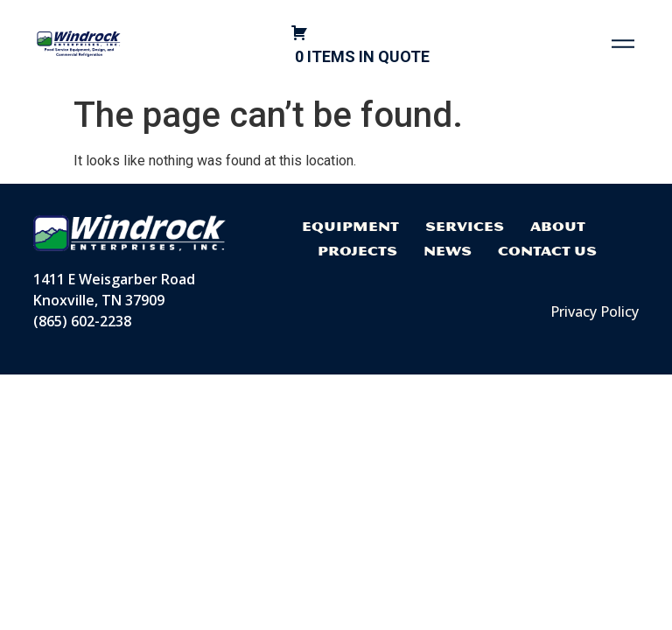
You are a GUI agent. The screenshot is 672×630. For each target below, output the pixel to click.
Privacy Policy (595, 311)
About (558, 226)
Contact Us (547, 251)
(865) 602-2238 (82, 321)
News (448, 251)
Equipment (350, 226)
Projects (357, 251)
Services (465, 226)
